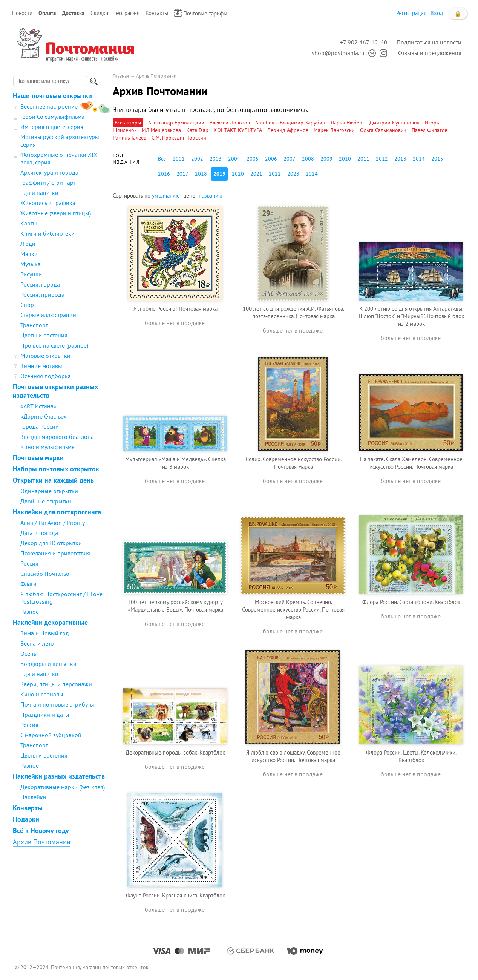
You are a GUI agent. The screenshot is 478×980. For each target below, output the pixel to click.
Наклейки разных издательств (59, 776)
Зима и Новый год (45, 633)
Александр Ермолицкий (176, 123)
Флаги (28, 584)
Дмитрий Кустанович (395, 123)
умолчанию (166, 196)
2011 (363, 159)
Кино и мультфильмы (48, 447)
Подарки (26, 819)
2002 (197, 159)
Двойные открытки (46, 501)
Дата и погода (39, 533)
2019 (219, 174)
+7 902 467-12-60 (364, 42)
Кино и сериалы (42, 694)
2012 (382, 159)
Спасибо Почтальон (47, 574)
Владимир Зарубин (303, 123)
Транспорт (34, 325)
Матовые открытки (45, 356)
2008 (308, 159)
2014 (419, 159)
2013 (400, 159)
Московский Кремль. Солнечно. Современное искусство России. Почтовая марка (293, 610)
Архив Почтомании (42, 842)
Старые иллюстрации (48, 315)
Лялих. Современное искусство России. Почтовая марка (293, 463)
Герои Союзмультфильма (52, 117)
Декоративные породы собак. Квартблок (175, 752)
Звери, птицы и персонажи (56, 684)
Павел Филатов (430, 130)
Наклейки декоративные (50, 622)
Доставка (73, 13)
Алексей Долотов (230, 123)
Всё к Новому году (41, 830)
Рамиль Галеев (129, 138)
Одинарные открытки (49, 491)
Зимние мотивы (41, 366)
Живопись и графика (48, 203)
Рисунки (31, 274)
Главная (121, 76)
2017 (182, 174)
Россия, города (40, 284)
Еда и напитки (39, 193)
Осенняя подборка (46, 376)
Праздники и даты (45, 715)
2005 (253, 159)
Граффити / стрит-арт (48, 183)
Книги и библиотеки (47, 233)
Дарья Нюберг (347, 123)
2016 (164, 174)
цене (189, 196)
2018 (201, 174)
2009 (326, 159)
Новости (22, 13)
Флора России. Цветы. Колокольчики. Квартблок (411, 756)
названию (211, 196)
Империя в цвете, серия (52, 127)
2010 (345, 159)
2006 (271, 159)
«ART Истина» (38, 406)
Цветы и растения (44, 335)
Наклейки (33, 797)
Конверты (28, 808)
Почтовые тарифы (201, 13)
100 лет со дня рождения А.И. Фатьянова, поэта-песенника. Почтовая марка (293, 312)
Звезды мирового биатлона (57, 437)
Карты (29, 223)
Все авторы (128, 123)
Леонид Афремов (288, 130)
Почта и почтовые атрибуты (57, 704)
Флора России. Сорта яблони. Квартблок (411, 602)
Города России (40, 426)
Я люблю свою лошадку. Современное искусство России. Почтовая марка (293, 756)
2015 (437, 159)
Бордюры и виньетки (48, 664)
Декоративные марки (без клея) (63, 787)
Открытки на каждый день (53, 480)
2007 (290, 159)
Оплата (47, 13)
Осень (28, 653)
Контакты (157, 13)
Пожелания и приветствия (55, 553)
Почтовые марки (38, 458)
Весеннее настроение (49, 106)
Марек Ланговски (334, 130)
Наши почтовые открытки (52, 96)
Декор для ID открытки (51, 543)
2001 (179, 159)
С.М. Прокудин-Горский (179, 138)
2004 (234, 159)
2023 (293, 174)
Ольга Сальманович (383, 130)
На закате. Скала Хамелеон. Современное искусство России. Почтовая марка (411, 463)
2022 (275, 174)
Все (162, 159)
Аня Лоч (265, 123)
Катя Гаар (197, 130)
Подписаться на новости (429, 42)
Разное (30, 612)
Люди (28, 244)
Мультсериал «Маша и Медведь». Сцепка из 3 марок (175, 463)
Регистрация (411, 13)
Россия (29, 563)
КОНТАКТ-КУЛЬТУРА (238, 130)
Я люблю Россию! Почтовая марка (175, 309)
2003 (216, 159)
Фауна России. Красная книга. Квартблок (175, 895)
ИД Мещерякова (162, 130)
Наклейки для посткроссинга (57, 512)
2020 (238, 174)
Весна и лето (37, 643)
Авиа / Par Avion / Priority (53, 523)
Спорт (28, 305)
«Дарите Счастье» (44, 416)
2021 (256, 174)
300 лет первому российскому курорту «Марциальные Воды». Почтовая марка (175, 606)
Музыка (31, 264)
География (127, 13)
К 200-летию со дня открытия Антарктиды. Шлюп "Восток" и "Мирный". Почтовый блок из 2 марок (411, 316)
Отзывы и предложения (430, 53)
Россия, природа (42, 294)
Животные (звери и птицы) (56, 213)
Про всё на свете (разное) (54, 345)
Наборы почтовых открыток (56, 469)
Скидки (99, 13)
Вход (437, 13)
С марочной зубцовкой (51, 735)
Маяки (29, 254)
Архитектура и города (49, 172)
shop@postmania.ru (338, 53)
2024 (312, 174)
